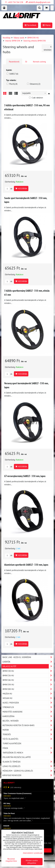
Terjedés (28, 734)
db (9, 189)
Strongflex (28, 707)
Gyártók (28, 662)
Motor (28, 730)
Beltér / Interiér (28, 721)
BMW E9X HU (28, 685)
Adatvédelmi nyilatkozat (33, 853)
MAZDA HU (28, 694)
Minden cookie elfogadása (32, 862)
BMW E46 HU (28, 680)
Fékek (28, 748)
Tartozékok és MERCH (28, 753)
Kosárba (21, 188)
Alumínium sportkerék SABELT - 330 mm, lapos (26, 565)
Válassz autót (28, 666)
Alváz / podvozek (28, 703)
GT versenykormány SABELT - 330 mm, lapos (25, 476)
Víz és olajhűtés (28, 739)
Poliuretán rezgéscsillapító (17, 757)
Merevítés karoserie (28, 712)
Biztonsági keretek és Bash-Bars (28, 725)
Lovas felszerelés (28, 766)
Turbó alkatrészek (12, 743)
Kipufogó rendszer (28, 775)
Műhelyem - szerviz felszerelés (28, 771)
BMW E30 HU (28, 671)
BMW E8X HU (28, 689)
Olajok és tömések (28, 762)
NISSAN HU (28, 698)
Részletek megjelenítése (11, 860)
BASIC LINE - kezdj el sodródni (28, 657)
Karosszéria (28, 716)
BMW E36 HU (28, 675)
